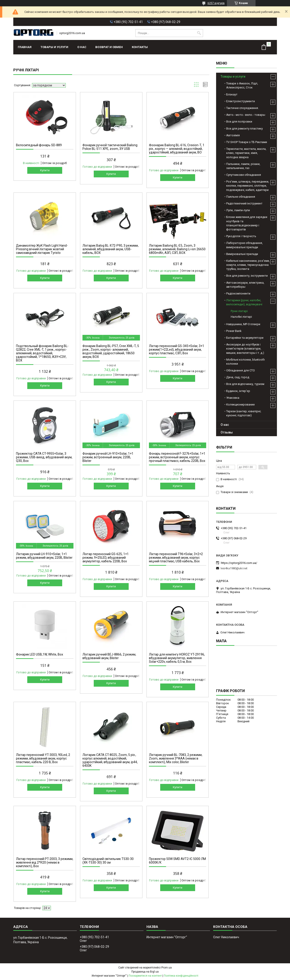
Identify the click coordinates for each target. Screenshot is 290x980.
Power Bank (234, 331)
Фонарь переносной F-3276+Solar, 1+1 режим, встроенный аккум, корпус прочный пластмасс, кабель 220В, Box (177, 457)
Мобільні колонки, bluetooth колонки (245, 362)
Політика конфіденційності (181, 976)
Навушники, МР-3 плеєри (243, 324)
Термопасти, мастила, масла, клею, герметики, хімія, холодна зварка (246, 153)
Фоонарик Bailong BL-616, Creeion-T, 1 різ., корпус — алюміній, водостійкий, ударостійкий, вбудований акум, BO (177, 149)
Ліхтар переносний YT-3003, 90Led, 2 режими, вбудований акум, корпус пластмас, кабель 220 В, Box (43, 758)
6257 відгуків (216, 3)
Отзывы (227, 432)
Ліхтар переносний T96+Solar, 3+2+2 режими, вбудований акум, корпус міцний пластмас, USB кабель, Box (176, 558)
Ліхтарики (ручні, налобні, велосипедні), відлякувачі (244, 302)
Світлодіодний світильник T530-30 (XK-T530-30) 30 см (108, 861)
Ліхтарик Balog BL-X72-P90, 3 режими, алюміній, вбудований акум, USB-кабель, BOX (111, 249)
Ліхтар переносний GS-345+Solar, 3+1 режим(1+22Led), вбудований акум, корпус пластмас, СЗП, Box (177, 350)
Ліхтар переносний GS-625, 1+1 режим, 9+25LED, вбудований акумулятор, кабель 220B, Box (106, 558)
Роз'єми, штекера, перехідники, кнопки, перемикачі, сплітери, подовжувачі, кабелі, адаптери (248, 186)
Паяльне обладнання (241, 197)
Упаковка (233, 398)
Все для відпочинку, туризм (245, 384)
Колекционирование (240, 404)
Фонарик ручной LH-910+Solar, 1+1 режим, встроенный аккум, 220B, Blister (108, 457)
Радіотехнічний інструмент (244, 203)
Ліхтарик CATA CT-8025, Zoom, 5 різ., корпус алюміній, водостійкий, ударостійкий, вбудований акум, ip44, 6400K (110, 760)
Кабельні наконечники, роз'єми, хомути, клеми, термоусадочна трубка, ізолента (248, 265)
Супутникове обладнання (244, 175)
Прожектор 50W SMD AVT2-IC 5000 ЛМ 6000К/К (177, 861)
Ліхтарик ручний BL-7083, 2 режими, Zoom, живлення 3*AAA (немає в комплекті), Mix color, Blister (176, 758)
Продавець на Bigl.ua (145, 972)
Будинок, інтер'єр (238, 391)
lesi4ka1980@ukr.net (234, 568)
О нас (82, 47)
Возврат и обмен (109, 47)
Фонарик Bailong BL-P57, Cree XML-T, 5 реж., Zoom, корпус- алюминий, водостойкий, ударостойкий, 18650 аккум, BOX (111, 351)
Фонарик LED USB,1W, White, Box (40, 654)
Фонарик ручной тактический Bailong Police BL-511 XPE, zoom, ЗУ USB (110, 147)
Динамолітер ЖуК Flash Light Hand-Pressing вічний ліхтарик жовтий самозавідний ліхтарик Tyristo (42, 249)
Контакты (140, 47)
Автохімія (233, 135)
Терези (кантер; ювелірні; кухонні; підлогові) (244, 413)
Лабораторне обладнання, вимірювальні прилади (244, 245)
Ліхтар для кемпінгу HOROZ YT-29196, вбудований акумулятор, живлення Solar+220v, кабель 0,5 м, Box (177, 658)
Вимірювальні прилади (242, 254)
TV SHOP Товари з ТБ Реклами (247, 142)
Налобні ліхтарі (241, 317)
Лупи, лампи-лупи (238, 210)
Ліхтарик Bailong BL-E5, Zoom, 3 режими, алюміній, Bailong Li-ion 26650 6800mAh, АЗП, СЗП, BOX (177, 249)
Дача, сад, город (238, 377)
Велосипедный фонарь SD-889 (39, 145)
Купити (45, 170)
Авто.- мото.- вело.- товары (246, 115)
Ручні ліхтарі (239, 311)
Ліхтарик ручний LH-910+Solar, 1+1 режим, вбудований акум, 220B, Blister (44, 556)
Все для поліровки (239, 122)
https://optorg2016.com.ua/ (239, 563)
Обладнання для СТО (241, 370)
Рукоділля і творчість (241, 236)
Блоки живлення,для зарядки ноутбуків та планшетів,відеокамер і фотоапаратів (247, 223)
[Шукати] (199, 33)
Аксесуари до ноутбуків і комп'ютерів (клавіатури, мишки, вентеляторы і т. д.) (245, 349)
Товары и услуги (54, 47)
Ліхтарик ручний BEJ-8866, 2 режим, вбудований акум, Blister (109, 656)
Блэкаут (232, 94)
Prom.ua (167, 968)
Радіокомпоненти (238, 293)
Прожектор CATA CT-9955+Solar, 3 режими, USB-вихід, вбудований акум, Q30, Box (44, 457)
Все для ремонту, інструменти (247, 276)
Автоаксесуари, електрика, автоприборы (245, 285)
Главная (25, 47)
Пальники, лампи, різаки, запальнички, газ (243, 166)
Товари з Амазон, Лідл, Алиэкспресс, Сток (242, 85)
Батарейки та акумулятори (245, 338)
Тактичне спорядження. (242, 108)
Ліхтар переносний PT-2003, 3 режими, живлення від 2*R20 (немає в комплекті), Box (45, 862)
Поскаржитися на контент (145, 976)
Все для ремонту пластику (244, 129)
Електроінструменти (241, 101)
